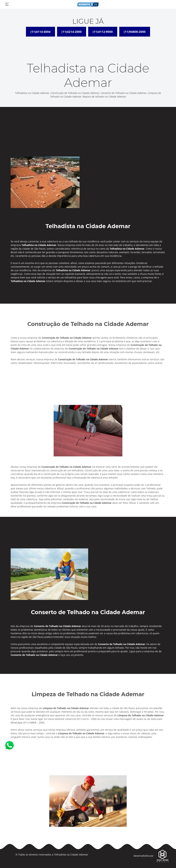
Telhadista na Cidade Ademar (71, 855)
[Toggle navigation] (7, 4)
